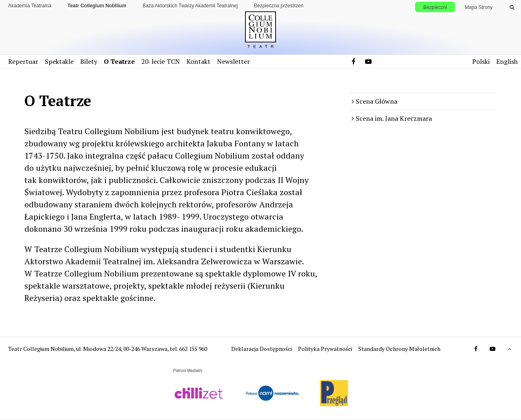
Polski (481, 61)
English (507, 61)
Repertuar (23, 61)
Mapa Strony (479, 7)
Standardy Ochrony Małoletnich (399, 349)
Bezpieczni (435, 7)
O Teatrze (119, 61)
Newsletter (233, 61)
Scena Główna (377, 101)
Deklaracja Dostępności (262, 349)
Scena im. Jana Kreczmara (394, 118)
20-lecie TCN (161, 61)
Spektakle (59, 61)
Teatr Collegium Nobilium (97, 6)
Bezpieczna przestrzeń (279, 6)
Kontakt (198, 61)
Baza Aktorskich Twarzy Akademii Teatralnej (190, 6)
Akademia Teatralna (30, 6)
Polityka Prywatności (326, 349)
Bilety (89, 61)
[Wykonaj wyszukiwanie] (512, 7)
